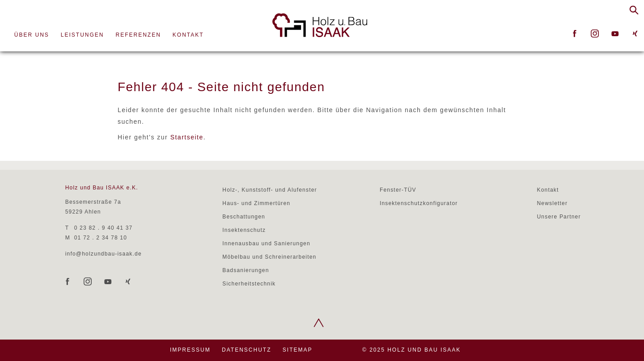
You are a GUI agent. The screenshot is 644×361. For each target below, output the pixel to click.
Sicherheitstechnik (249, 284)
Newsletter (552, 203)
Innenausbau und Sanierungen (266, 243)
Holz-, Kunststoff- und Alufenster (269, 190)
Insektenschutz (244, 230)
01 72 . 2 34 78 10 (101, 238)
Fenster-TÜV (398, 190)
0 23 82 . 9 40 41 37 (104, 228)
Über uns (32, 35)
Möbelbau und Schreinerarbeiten (269, 257)
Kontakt (188, 35)
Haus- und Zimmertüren (256, 203)
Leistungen (83, 35)
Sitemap (298, 350)
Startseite (187, 137)
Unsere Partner (559, 217)
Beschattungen (244, 217)
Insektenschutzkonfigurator (419, 203)
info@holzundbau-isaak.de (104, 254)
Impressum (190, 350)
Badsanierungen (246, 270)
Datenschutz (246, 350)
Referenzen (138, 35)
